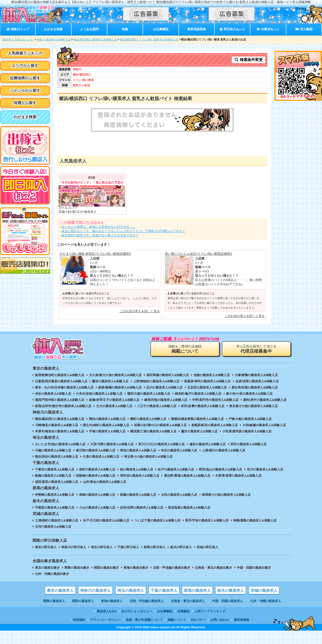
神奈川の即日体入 (74, 547)
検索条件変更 (248, 60)
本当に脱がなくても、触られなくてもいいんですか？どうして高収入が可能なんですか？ (123, 231)
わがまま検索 (53, 29)
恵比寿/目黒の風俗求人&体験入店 (255, 387)
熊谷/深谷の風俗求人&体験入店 (57, 457)
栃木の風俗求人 (231, 590)
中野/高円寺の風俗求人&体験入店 (215, 400)
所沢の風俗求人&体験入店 (248, 444)
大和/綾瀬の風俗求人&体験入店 (264, 425)
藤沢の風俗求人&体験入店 (199, 431)
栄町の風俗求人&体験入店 (97, 469)
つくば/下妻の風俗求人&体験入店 (157, 520)
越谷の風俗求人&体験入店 (208, 444)
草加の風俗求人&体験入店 (138, 450)
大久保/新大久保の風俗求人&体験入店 (115, 375)
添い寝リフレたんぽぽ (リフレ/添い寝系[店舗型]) (199, 254)
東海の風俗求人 (112, 601)
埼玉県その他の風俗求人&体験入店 (148, 457)
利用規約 (79, 620)
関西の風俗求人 (83, 601)
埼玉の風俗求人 (131, 590)
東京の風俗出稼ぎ (47, 568)
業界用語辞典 (197, 29)
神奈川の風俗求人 (95, 590)
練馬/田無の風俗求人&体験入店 (166, 400)
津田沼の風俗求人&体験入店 (140, 476)
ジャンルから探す (25, 90)
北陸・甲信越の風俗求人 (147, 601)
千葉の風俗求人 (164, 590)
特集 (125, 29)
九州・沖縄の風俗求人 (266, 601)
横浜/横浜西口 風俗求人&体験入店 (95, 40)
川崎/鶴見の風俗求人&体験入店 (57, 425)
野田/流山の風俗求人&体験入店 (221, 469)
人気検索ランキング (25, 53)
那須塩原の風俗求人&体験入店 (189, 508)
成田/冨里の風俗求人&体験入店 (57, 482)
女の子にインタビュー (137, 611)
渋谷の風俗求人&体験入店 (53, 394)
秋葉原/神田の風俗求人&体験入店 (207, 381)
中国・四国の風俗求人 (228, 601)
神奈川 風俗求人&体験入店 (54, 40)
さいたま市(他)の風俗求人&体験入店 (60, 444)
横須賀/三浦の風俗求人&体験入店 (153, 431)
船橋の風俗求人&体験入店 (53, 476)
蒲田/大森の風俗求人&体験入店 (149, 394)
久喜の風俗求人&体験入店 (101, 457)
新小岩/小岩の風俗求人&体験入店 (249, 394)
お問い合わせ (220, 620)
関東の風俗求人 (54, 601)
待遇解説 (183, 611)
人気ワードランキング (210, 611)
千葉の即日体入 (128, 547)
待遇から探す (25, 103)
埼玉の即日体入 (102, 547)
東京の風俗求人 (60, 590)
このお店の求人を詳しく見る (140, 311)
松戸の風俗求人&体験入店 (176, 469)
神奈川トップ (18, 29)
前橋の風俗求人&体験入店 (138, 495)
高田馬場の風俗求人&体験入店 (168, 375)
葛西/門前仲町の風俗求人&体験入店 (60, 400)
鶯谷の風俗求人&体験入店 (110, 381)
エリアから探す (25, 66)
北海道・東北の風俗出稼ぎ (213, 568)
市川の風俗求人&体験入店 (265, 469)
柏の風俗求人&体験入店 (136, 469)
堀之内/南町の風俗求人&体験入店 (106, 425)
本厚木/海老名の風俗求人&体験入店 (60, 431)
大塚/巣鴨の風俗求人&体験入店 (256, 375)
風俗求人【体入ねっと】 (18, 40)
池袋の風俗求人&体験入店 (212, 375)
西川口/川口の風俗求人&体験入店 (161, 444)
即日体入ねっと (232, 29)
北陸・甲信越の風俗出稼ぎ (172, 568)
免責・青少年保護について (144, 620)
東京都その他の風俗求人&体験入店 (253, 406)
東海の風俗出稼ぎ (136, 568)
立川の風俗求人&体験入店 (114, 406)
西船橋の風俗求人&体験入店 (96, 476)
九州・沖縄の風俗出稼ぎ (52, 574)
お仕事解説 (161, 29)
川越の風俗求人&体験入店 (53, 450)
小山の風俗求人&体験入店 (97, 508)
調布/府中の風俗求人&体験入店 (265, 400)
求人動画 (304, 29)
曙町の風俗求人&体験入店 (148, 419)
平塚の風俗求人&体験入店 (107, 431)
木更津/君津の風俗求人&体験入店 (238, 476)
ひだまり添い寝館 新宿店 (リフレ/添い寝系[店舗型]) (95, 254)
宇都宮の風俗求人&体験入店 (55, 508)
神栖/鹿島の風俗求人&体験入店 (255, 520)
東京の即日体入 (46, 547)
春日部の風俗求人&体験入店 (96, 450)
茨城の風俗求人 (264, 590)
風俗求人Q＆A (107, 611)
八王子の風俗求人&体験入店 (157, 406)
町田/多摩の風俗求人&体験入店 (203, 406)
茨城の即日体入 (207, 547)
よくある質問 (89, 29)
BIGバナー (198, 620)
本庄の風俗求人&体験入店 (179, 450)
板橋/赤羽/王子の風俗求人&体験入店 (114, 400)
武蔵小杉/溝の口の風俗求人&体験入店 (160, 425)
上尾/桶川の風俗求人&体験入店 (224, 450)
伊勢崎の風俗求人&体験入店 (55, 495)
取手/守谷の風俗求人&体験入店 (207, 520)
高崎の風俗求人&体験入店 (97, 495)
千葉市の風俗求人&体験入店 (55, 469)
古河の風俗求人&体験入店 (53, 527)
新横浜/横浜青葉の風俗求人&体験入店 (197, 419)
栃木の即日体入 (181, 547)
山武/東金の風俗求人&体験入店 (104, 482)
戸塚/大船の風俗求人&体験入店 (250, 419)
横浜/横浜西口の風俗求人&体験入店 (60, 419)
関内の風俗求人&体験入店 (107, 419)
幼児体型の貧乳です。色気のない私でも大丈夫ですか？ (100, 235)
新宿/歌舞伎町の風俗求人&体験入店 (60, 375)
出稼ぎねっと (268, 29)
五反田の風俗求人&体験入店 (207, 387)
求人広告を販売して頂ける (256, 349)
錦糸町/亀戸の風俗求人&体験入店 (198, 394)
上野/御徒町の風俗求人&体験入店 (156, 381)
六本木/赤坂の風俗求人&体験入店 (99, 394)
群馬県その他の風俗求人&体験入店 (226, 495)
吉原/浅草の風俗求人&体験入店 (257, 381)
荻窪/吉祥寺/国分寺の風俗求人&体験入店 (63, 406)
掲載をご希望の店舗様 (185, 349)
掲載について (177, 620)
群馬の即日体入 (155, 547)
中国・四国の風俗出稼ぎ (254, 568)
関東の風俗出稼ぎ (77, 568)
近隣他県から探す (25, 78)
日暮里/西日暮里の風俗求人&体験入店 (61, 381)
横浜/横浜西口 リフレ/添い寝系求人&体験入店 (149, 40)
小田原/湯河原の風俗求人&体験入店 (247, 431)
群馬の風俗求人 (197, 590)
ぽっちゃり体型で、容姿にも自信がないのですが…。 (99, 227)
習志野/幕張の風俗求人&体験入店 (187, 476)
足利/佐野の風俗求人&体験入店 (142, 508)
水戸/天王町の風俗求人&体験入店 (106, 520)
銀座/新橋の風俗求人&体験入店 (120, 387)
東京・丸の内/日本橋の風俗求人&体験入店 (64, 387)
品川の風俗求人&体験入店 (164, 387)
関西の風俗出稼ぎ (106, 568)
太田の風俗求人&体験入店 (179, 495)
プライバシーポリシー (105, 620)
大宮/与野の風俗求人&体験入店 (112, 444)
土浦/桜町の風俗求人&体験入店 (57, 520)
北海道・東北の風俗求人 (188, 601)
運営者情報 (241, 620)
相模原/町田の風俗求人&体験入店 (215, 425)
